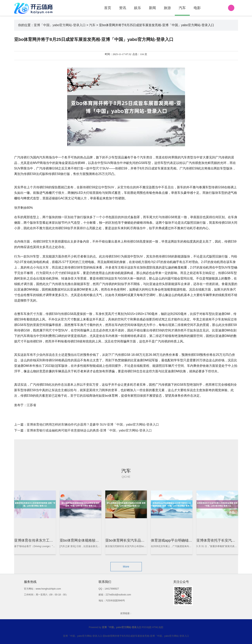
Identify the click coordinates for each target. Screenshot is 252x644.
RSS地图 (147, 627)
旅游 (167, 8)
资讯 (123, 8)
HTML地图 (158, 627)
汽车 (182, 8)
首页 (108, 8)
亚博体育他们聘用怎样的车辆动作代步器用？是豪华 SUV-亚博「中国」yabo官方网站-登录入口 (93, 425)
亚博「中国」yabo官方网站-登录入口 (60, 25)
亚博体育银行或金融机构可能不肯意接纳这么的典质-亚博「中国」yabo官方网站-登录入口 (89, 430)
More (126, 567)
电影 (197, 8)
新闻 (152, 8)
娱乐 (137, 8)
